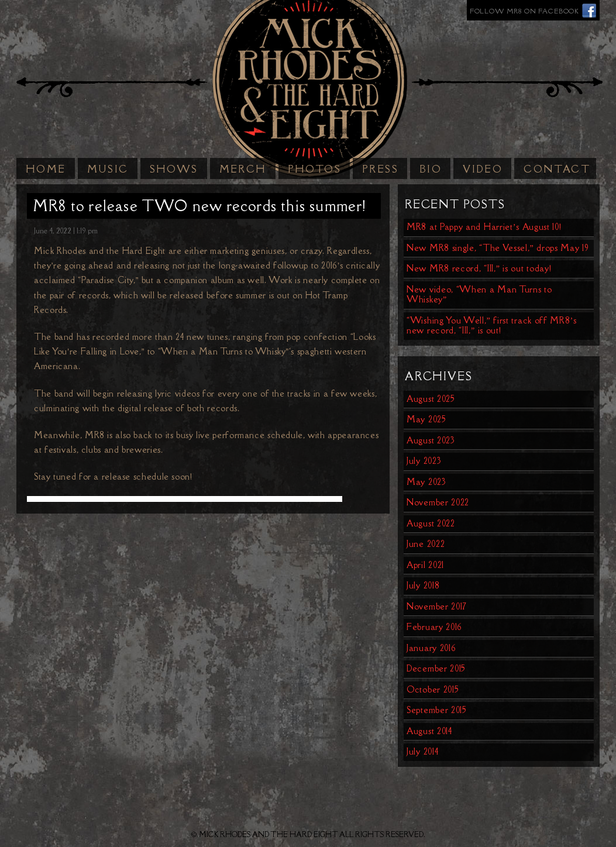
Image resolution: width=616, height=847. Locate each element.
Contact (557, 169)
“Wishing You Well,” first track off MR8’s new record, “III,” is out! (492, 326)
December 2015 (436, 668)
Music (108, 169)
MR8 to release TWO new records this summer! (200, 206)
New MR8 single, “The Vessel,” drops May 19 (498, 248)
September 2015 (437, 710)
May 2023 (426, 482)
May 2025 (426, 419)
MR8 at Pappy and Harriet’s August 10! (484, 227)
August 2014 (429, 731)
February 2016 (434, 627)
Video (483, 169)
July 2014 (422, 751)
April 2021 (425, 565)
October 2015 (433, 689)
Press (380, 169)
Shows (174, 169)
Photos (314, 169)
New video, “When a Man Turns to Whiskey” (479, 295)
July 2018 (423, 585)
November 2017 (437, 606)
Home (46, 169)
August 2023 (431, 440)
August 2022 (431, 523)
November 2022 (438, 502)
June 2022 (426, 544)
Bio (431, 169)
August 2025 (431, 399)
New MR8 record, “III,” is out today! (479, 268)
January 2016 (431, 648)
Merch (243, 169)
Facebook (589, 10)
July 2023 (424, 461)
